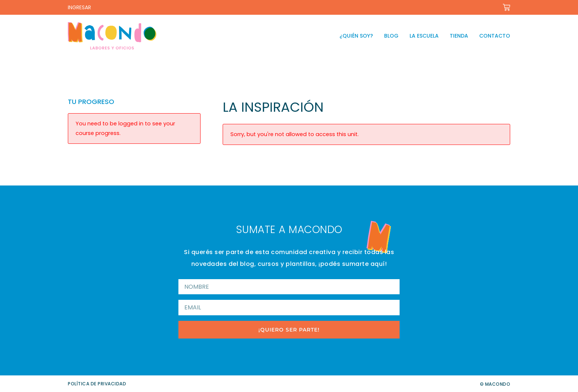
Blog (391, 36)
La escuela (424, 36)
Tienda (459, 36)
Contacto (495, 36)
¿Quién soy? (356, 36)
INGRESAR (79, 7)
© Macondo (495, 384)
